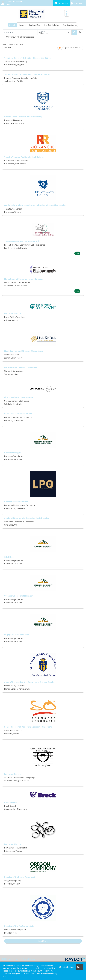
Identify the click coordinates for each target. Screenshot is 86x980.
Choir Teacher (11, 802)
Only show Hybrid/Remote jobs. (20, 37)
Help (6, 959)
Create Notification (73, 48)
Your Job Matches (51, 25)
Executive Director (13, 313)
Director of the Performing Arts (19, 926)
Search (12, 25)
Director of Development (16, 502)
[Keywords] (20, 32)
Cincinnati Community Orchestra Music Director (27, 518)
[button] (80, 32)
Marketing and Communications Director (23, 279)
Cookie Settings (67, 967)
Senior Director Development (18, 414)
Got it (80, 967)
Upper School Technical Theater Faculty (23, 117)
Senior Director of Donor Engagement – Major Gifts (28, 727)
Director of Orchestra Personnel (19, 877)
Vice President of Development (19, 397)
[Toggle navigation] (67, 13)
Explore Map (35, 25)
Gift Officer (9, 557)
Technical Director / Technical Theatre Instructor (27, 74)
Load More (43, 941)
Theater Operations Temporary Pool (21, 241)
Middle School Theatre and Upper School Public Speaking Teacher (35, 205)
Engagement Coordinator (16, 635)
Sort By (7, 48)
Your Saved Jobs (70, 25)
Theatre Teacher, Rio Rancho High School (24, 157)
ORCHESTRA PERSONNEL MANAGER (21, 367)
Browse (22, 25)
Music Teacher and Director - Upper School (24, 351)
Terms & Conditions (24, 959)
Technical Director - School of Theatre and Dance (27, 58)
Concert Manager (12, 452)
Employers (77, 3)
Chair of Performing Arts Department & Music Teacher (30, 682)
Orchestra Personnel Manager (18, 596)
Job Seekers (61, 3)
